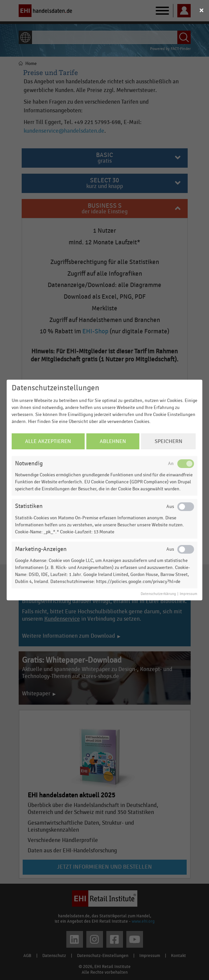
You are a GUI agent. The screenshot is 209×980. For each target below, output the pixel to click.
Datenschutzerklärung (158, 594)
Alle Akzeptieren (48, 441)
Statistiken (29, 506)
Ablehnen (113, 441)
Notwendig (29, 463)
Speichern (168, 441)
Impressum (188, 594)
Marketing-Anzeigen (41, 549)
